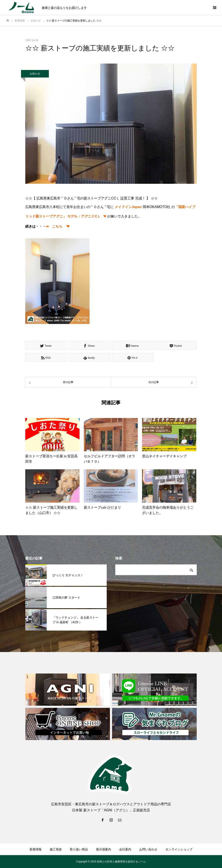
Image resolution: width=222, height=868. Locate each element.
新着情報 (36, 849)
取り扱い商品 (79, 849)
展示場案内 (103, 849)
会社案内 (125, 849)
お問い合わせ (148, 849)
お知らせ (35, 74)
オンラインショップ (179, 849)
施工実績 (56, 849)
